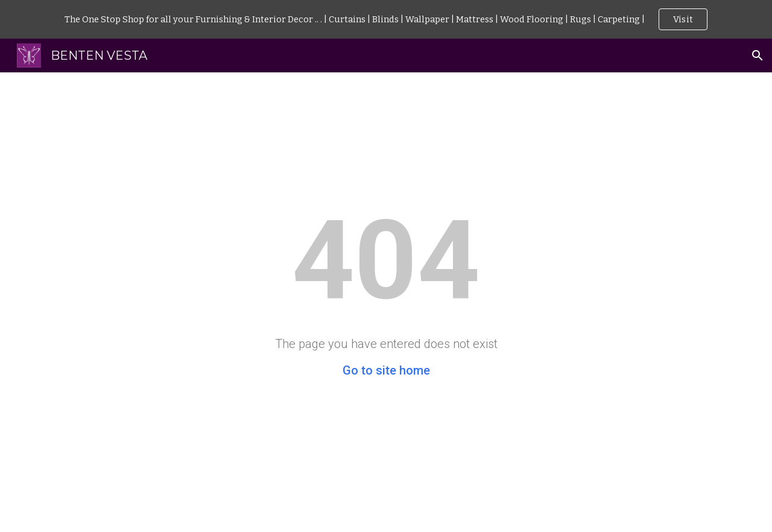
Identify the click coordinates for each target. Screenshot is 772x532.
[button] (758, 55)
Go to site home (386, 370)
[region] (386, 19)
